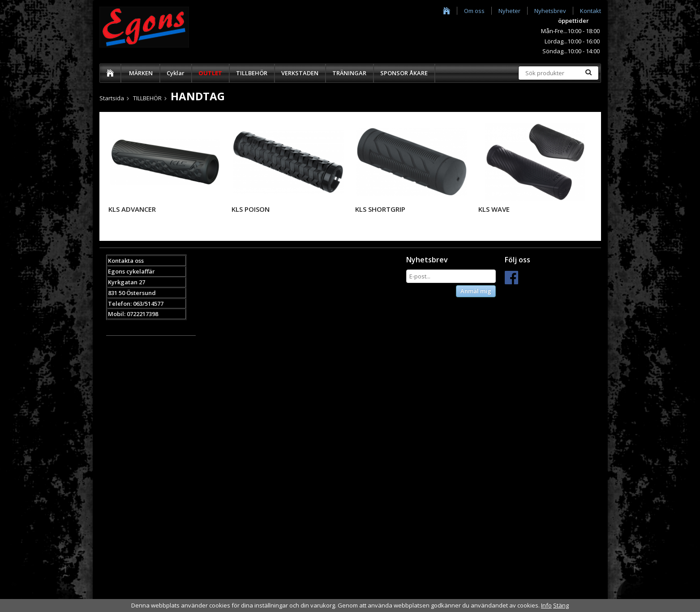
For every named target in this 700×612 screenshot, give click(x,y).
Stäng (561, 605)
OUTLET (210, 73)
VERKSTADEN (300, 73)
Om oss (474, 11)
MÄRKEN (141, 73)
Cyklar (176, 73)
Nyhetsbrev (550, 11)
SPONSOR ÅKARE (404, 73)
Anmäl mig (476, 291)
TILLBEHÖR (252, 73)
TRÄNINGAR (349, 73)
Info (546, 605)
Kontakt (590, 11)
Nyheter (509, 11)
